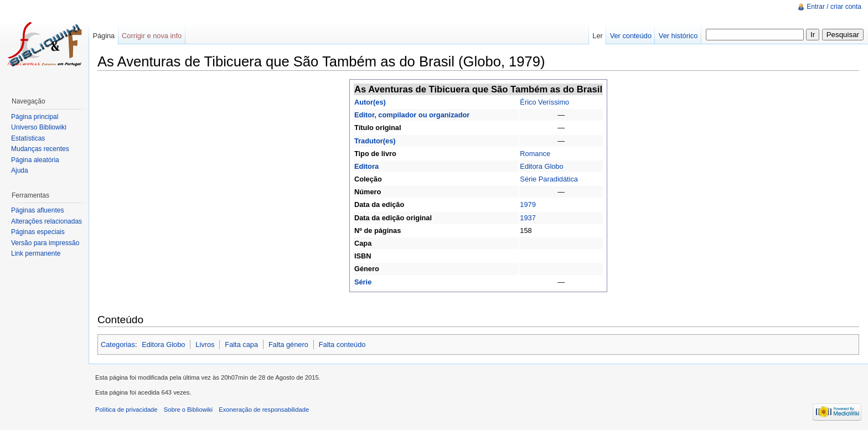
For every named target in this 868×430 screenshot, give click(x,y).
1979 (528, 204)
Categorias (118, 344)
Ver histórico (678, 36)
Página (104, 36)
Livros (205, 344)
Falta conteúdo (342, 344)
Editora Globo (541, 166)
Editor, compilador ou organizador (412, 115)
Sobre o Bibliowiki (188, 410)
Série (363, 282)
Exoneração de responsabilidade (264, 410)
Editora (366, 166)
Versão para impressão (45, 243)
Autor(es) (370, 102)
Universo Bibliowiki (39, 127)
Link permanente (36, 253)
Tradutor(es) (375, 141)
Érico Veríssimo (544, 102)
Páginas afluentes (37, 210)
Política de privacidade (126, 410)
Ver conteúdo (631, 36)
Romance (535, 154)
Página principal (35, 117)
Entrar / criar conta (834, 7)
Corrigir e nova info (152, 36)
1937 (528, 218)
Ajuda (20, 170)
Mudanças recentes (40, 149)
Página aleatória (35, 160)
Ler (598, 36)
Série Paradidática (549, 179)
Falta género (288, 344)
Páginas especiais (38, 232)
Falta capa (241, 344)
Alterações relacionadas (46, 221)
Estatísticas (28, 138)
